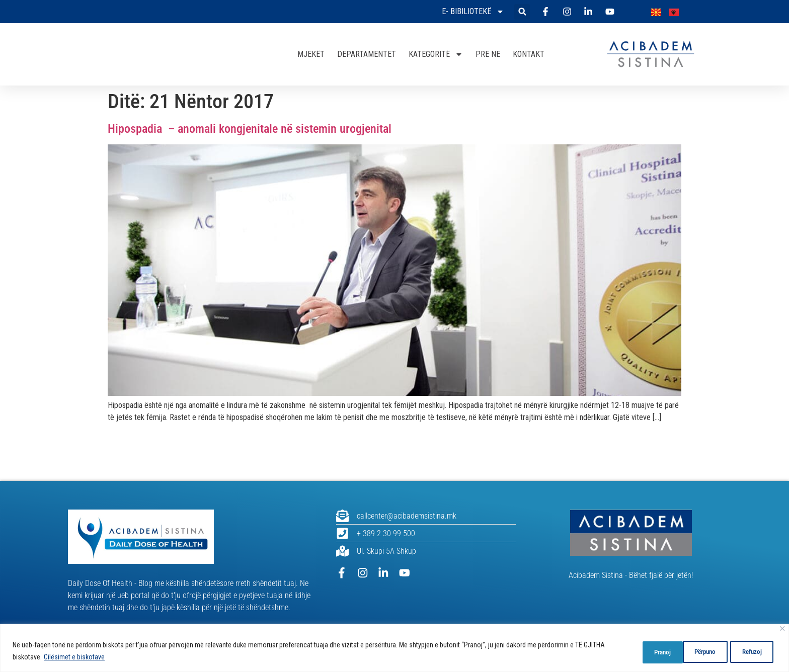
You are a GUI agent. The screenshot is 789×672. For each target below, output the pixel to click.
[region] (395, 648)
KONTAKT (529, 54)
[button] (522, 12)
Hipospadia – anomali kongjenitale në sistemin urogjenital (250, 129)
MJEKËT (311, 54)
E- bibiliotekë (473, 12)
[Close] (782, 629)
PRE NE (488, 54)
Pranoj (753, 651)
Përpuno (644, 651)
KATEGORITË (436, 54)
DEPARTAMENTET (367, 54)
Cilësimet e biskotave (74, 657)
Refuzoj (700, 651)
